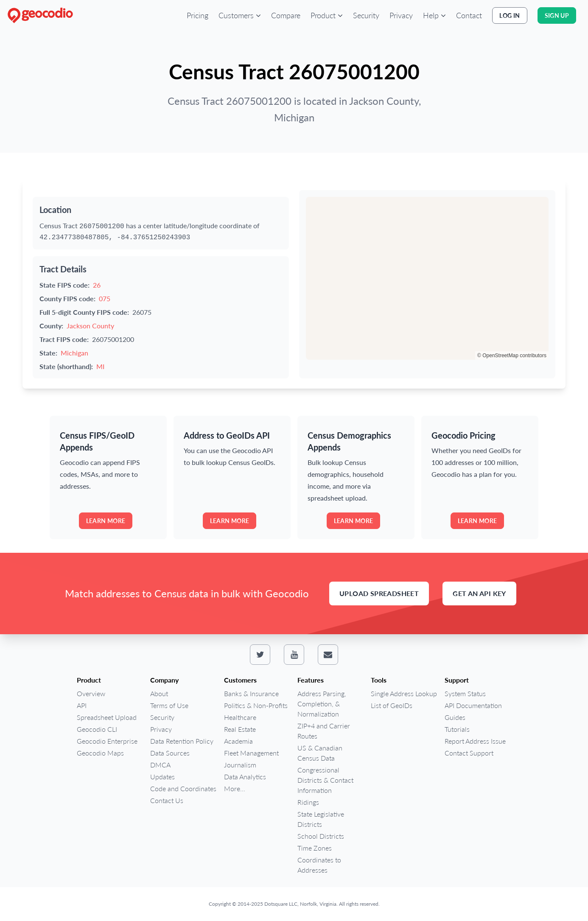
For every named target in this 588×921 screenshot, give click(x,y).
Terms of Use (169, 705)
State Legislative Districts (321, 819)
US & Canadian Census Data (320, 753)
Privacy (401, 15)
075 (105, 298)
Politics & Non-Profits (256, 705)
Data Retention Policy (182, 741)
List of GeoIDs (392, 705)
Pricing (197, 15)
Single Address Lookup (404, 693)
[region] (427, 278)
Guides (455, 717)
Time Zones (315, 848)
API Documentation (473, 705)
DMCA (160, 765)
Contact (469, 15)
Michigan (74, 353)
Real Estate (240, 729)
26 (97, 285)
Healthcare (240, 717)
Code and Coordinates (183, 788)
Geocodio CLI (97, 729)
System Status (465, 693)
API (82, 705)
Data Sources (170, 753)
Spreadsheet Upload (107, 717)
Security (366, 15)
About (159, 693)
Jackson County (90, 326)
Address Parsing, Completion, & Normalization (322, 704)
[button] (240, 15)
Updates (162, 777)
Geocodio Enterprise (107, 741)
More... (235, 788)
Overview (91, 693)
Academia (238, 741)
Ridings (308, 802)
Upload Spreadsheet (379, 593)
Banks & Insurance (251, 693)
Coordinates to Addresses (319, 865)
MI (100, 366)
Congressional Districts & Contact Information (325, 780)
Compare (286, 15)
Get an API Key (479, 593)
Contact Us (167, 800)
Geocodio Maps (100, 753)
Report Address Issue (475, 741)
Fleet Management (251, 753)
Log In (510, 15)
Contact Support (469, 753)
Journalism (240, 765)
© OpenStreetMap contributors (512, 356)
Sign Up (557, 15)
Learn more (106, 521)
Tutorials (457, 729)
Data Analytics (245, 777)
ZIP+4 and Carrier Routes (324, 731)
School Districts (321, 836)
